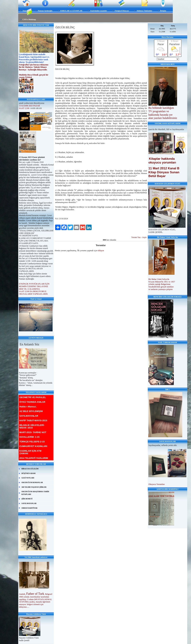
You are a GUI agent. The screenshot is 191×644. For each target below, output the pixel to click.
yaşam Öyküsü (25, 77)
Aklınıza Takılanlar (144, 11)
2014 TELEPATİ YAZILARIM (34, 458)
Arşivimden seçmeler (99, 11)
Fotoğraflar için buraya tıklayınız (34, 65)
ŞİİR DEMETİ (27, 499)
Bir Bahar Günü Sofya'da (159, 279)
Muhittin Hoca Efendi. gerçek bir (34, 75)
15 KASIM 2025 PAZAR (29, 106)
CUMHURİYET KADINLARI (33, 446)
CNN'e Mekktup (29, 19)
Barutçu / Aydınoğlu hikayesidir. (33, 70)
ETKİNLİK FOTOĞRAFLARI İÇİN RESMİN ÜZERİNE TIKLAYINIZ (34, 285)
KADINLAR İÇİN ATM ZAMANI (30, 452)
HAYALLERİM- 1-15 (29, 437)
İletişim (163, 11)
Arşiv (144, 237)
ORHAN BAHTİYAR (29, 508)
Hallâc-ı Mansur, (28, 407)
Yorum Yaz (136, 237)
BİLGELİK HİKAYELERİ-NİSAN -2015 (32, 426)
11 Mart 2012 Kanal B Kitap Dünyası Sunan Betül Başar (164, 172)
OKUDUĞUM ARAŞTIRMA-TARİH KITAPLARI (35, 493)
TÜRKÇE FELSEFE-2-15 (32, 442)
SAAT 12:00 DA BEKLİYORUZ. (33, 291)
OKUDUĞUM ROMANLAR (32, 482)
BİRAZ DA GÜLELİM (30, 469)
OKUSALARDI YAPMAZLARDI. (33, 294)
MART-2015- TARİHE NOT (33, 432)
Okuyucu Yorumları (157, 484)
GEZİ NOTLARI (28, 478)
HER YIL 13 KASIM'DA (30, 289)
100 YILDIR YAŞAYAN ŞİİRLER (34, 487)
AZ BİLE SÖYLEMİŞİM (31, 411)
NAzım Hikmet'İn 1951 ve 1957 (162, 282)
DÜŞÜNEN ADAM (28, 473)
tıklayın (101, 251)
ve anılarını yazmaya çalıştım (161, 289)
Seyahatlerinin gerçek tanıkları (161, 287)
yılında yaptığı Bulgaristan (160, 284)
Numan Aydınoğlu (45, 11)
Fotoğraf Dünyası (122, 11)
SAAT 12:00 (24, 108)
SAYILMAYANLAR (29, 416)
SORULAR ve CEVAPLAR (71, 11)
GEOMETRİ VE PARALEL (33, 397)
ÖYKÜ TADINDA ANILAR (32, 402)
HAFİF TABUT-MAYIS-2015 (33, 420)
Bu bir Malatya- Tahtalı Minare (33, 67)
